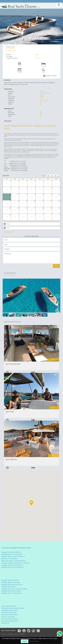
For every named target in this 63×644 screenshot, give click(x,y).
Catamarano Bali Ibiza (9, 606)
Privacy (4, 634)
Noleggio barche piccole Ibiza (11, 591)
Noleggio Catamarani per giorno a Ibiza (14, 589)
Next (56, 343)
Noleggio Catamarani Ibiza (10, 580)
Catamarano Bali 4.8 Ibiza (10, 621)
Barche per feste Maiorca (10, 559)
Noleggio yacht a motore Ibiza (11, 593)
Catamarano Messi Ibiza (9, 610)
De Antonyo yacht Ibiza (9, 612)
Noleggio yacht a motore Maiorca (12, 567)
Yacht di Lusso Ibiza (8, 617)
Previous (7, 343)
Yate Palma (5, 623)
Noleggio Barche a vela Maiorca (12, 554)
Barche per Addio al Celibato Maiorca (14, 561)
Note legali (10, 634)
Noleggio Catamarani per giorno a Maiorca (15, 563)
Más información (34, 641)
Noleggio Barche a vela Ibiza (11, 582)
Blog (16, 634)
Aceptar (25, 641)
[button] (9, 514)
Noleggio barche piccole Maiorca (12, 565)
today (43, 176)
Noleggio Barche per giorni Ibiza (12, 584)
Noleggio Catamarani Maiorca (11, 552)
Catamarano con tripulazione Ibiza (13, 608)
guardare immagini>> (50, 76)
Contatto (22, 634)
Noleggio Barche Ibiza (9, 587)
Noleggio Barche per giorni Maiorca (13, 556)
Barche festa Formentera (10, 619)
